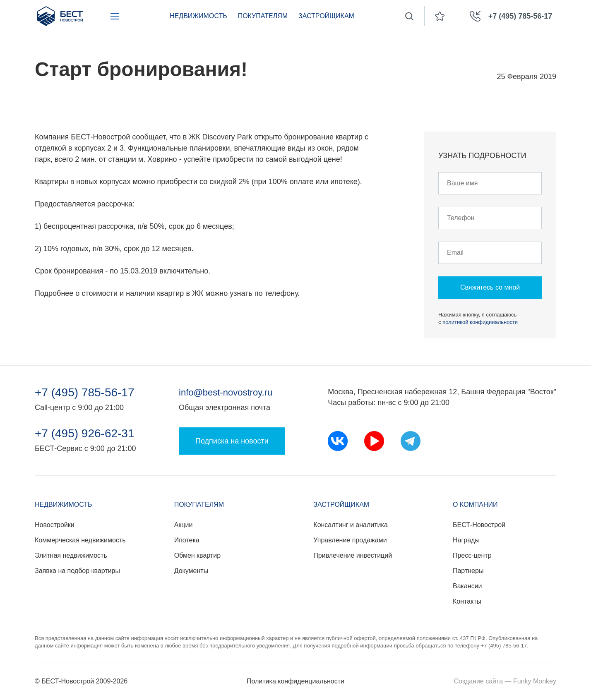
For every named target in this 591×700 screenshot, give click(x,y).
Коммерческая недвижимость (80, 540)
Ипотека (187, 540)
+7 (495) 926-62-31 (85, 434)
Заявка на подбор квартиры (77, 571)
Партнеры (468, 571)
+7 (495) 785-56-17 (85, 393)
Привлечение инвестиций (353, 555)
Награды (466, 540)
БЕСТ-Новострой (479, 525)
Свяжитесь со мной (490, 287)
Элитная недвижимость (71, 555)
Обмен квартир (197, 555)
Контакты (467, 601)
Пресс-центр (472, 555)
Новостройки (55, 525)
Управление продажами (350, 540)
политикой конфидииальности (480, 322)
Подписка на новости (232, 441)
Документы (191, 571)
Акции (184, 525)
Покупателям (263, 16)
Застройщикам (326, 16)
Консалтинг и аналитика (350, 525)
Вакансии (467, 586)
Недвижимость (198, 16)
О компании (475, 505)
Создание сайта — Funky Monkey (505, 681)
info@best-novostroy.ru (226, 392)
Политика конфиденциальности (295, 681)
